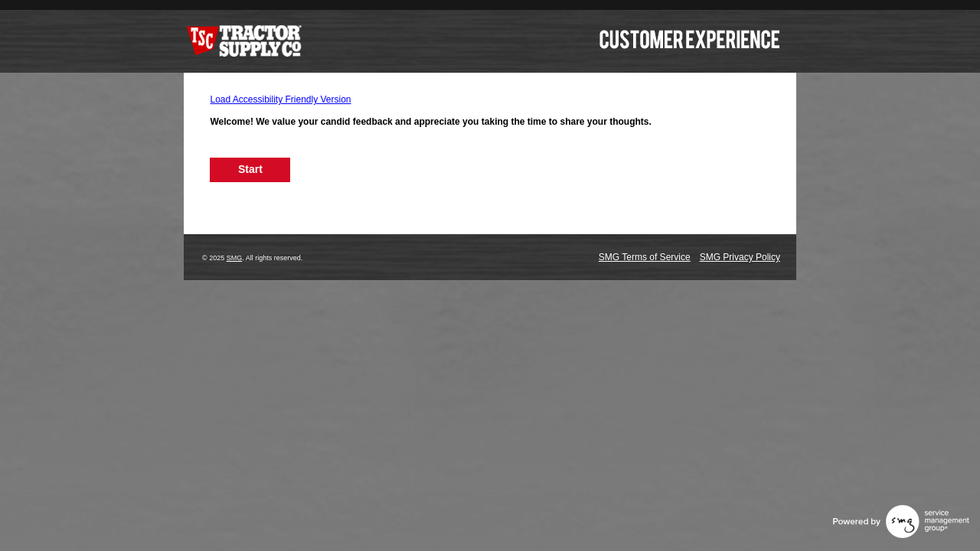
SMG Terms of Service (645, 257)
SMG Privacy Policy (740, 257)
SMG (235, 258)
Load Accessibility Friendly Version (280, 99)
